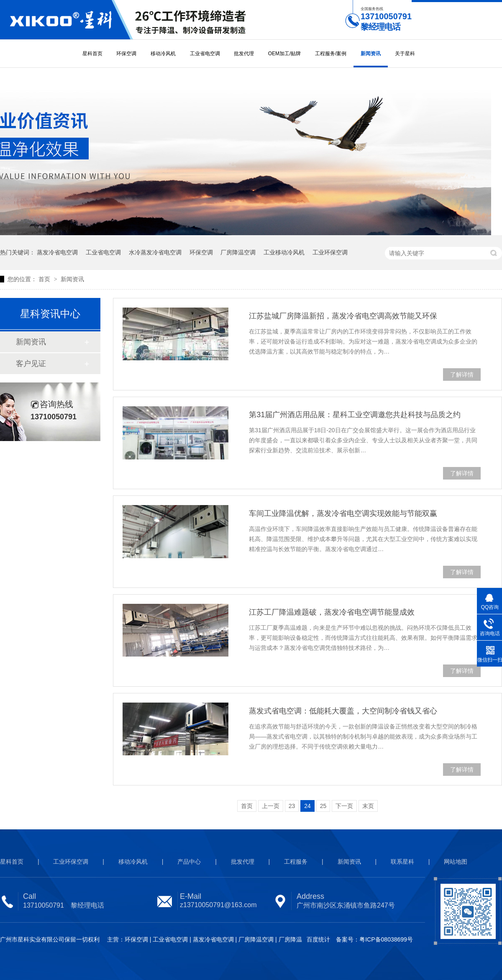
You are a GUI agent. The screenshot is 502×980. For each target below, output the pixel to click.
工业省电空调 (205, 54)
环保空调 (126, 54)
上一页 (271, 806)
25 (323, 806)
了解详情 (462, 375)
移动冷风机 (163, 54)
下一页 (344, 806)
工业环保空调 (330, 252)
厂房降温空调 (238, 252)
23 (292, 806)
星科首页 (92, 54)
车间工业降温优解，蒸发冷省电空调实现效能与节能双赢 (343, 513)
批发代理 (244, 54)
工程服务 (296, 862)
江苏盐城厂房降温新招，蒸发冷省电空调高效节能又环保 (343, 316)
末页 (368, 806)
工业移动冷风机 (284, 252)
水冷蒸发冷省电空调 (155, 252)
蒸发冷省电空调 (57, 252)
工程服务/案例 (331, 54)
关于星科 (405, 54)
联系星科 (402, 862)
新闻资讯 (371, 54)
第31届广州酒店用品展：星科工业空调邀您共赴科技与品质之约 (355, 415)
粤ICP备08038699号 (386, 939)
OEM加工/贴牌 (285, 54)
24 (307, 806)
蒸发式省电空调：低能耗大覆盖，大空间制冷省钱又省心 (343, 711)
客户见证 (31, 364)
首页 (45, 279)
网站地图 (456, 862)
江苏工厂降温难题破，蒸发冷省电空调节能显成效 (332, 612)
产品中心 (189, 862)
